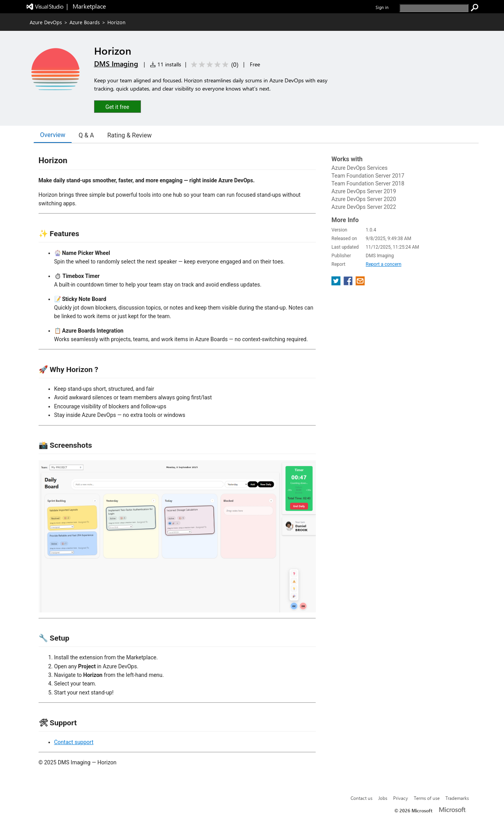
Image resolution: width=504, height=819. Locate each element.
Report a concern (384, 264)
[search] (434, 8)
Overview (53, 135)
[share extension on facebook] (349, 283)
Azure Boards (85, 22)
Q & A (86, 135)
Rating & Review (130, 135)
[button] (118, 106)
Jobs (383, 798)
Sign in (382, 7)
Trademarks (457, 798)
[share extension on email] (360, 283)
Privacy (401, 798)
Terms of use (427, 798)
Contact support (74, 742)
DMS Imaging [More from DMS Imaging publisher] (116, 64)
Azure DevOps (46, 22)
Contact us (362, 798)
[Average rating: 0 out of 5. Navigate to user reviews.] (213, 65)
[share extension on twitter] (337, 283)
